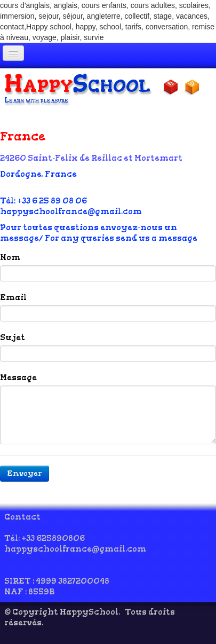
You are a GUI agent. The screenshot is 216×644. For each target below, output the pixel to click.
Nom (10, 257)
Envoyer (25, 473)
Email (13, 297)
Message (18, 378)
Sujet (13, 337)
